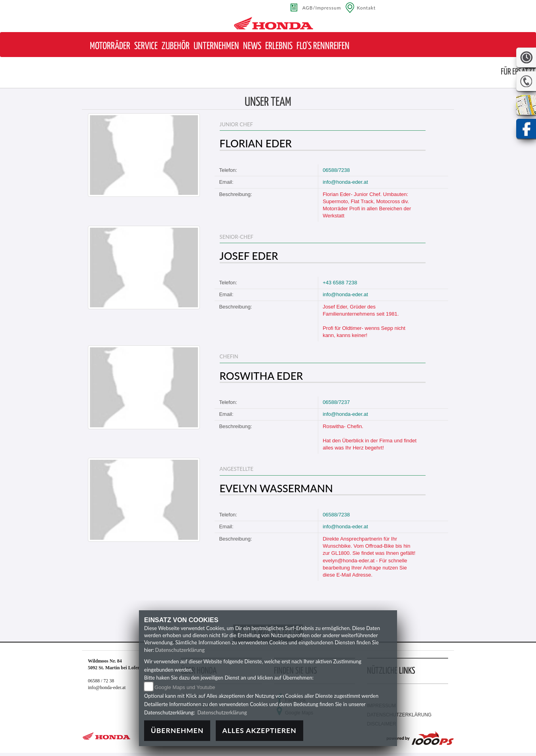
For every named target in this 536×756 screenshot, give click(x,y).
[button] (110, 47)
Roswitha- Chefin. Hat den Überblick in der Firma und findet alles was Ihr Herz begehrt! (370, 437)
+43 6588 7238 (340, 283)
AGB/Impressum (322, 8)
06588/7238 (336, 170)
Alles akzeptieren (259, 730)
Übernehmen (177, 730)
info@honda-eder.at (345, 182)
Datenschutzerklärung (180, 650)
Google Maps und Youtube (185, 687)
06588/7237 (336, 402)
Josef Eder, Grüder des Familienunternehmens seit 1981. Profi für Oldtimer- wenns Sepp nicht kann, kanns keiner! (364, 321)
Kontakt (367, 8)
